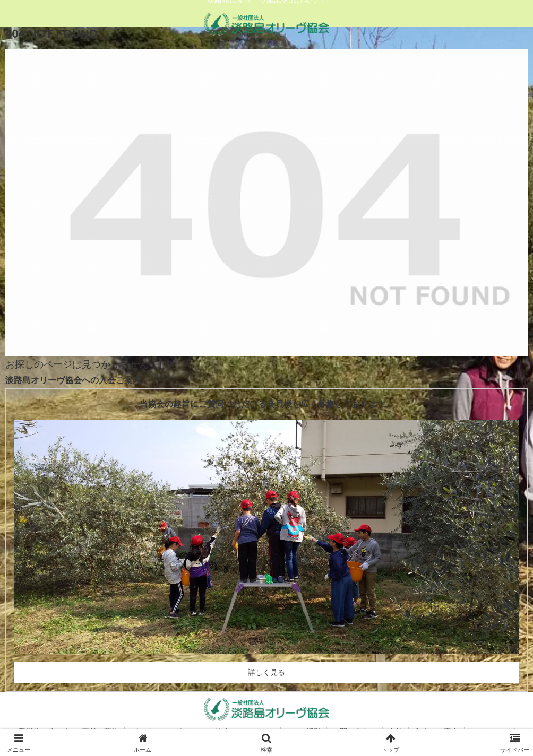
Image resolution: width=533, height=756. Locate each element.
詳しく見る (266, 672)
